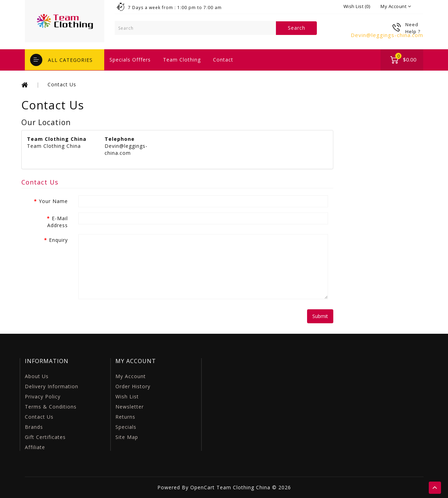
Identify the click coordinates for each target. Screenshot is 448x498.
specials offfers (130, 60)
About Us (37, 376)
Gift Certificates (45, 437)
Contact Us (62, 84)
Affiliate (35, 447)
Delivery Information (52, 386)
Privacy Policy (43, 396)
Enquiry (58, 240)
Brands (34, 427)
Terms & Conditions (51, 407)
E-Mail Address (58, 222)
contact (223, 60)
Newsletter (130, 407)
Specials (126, 427)
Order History (133, 386)
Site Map (127, 437)
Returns (125, 417)
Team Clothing (182, 60)
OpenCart (202, 487)
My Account (131, 376)
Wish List (127, 396)
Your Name (53, 201)
